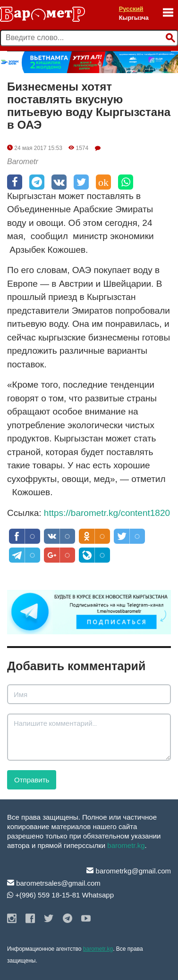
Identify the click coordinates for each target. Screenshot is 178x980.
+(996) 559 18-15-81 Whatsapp (60, 895)
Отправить (32, 780)
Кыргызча (134, 18)
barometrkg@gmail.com (129, 871)
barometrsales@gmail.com (54, 883)
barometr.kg (126, 845)
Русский (131, 9)
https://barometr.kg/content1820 (107, 513)
